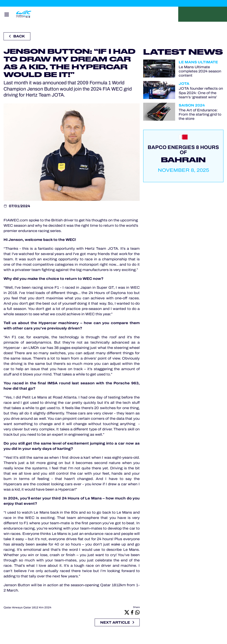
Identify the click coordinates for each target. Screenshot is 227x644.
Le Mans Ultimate (198, 62)
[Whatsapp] (137, 612)
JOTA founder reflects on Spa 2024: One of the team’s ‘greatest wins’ (201, 93)
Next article (117, 622)
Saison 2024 (192, 105)
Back (17, 36)
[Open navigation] (7, 14)
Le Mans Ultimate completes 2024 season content (200, 71)
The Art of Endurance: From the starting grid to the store (200, 114)
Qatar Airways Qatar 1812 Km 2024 (27, 607)
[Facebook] (132, 612)
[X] (127, 612)
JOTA (184, 84)
